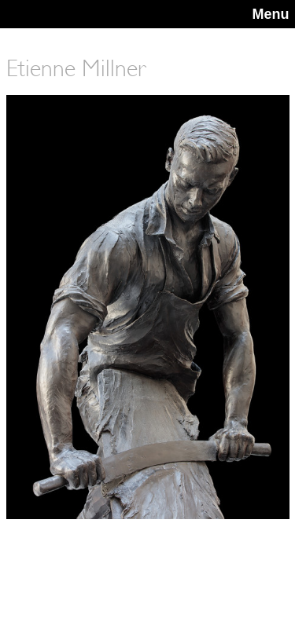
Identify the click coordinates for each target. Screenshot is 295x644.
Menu (271, 14)
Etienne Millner (76, 68)
